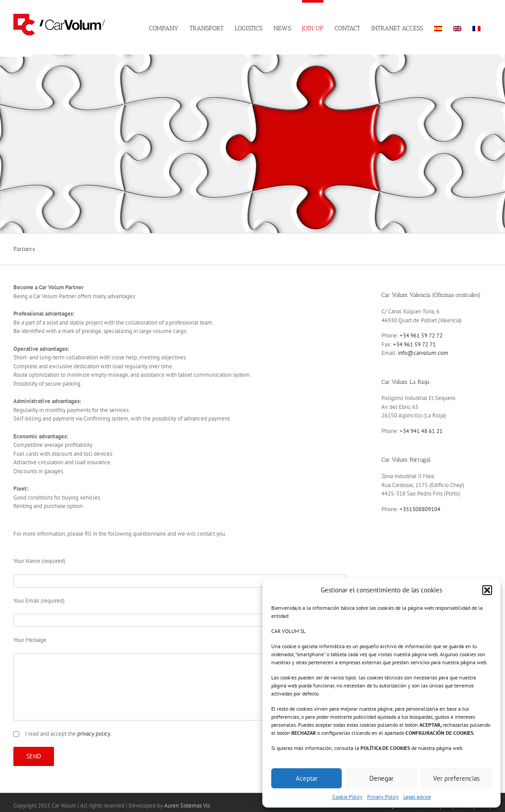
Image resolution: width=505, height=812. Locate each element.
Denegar (381, 778)
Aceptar (307, 778)
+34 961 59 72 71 (414, 344)
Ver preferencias (456, 778)
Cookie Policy (348, 797)
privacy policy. (93, 734)
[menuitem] (438, 27)
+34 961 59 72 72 (421, 335)
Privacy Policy (383, 797)
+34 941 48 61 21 (421, 431)
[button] (487, 590)
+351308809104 (420, 509)
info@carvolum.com (423, 353)
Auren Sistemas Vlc (187, 806)
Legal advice (417, 797)
